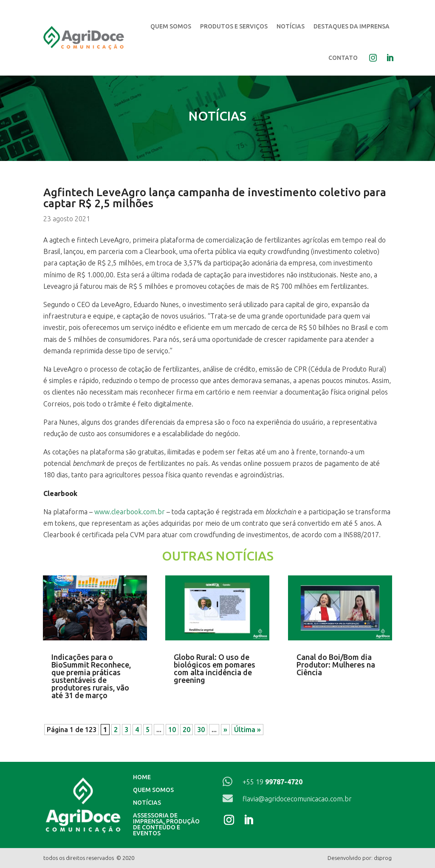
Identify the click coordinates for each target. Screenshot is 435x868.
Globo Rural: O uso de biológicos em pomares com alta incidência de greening (215, 668)
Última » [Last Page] (247, 730)
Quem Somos (171, 26)
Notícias (291, 26)
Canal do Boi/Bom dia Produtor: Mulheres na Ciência (336, 665)
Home (142, 777)
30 (201, 730)
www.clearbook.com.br (130, 512)
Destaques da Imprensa (352, 26)
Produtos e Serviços (234, 26)
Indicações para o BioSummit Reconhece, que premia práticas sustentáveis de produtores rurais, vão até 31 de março (91, 676)
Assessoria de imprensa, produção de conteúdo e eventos (166, 824)
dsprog (383, 858)
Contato (343, 58)
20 (186, 730)
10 (172, 730)
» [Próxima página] (225, 730)
